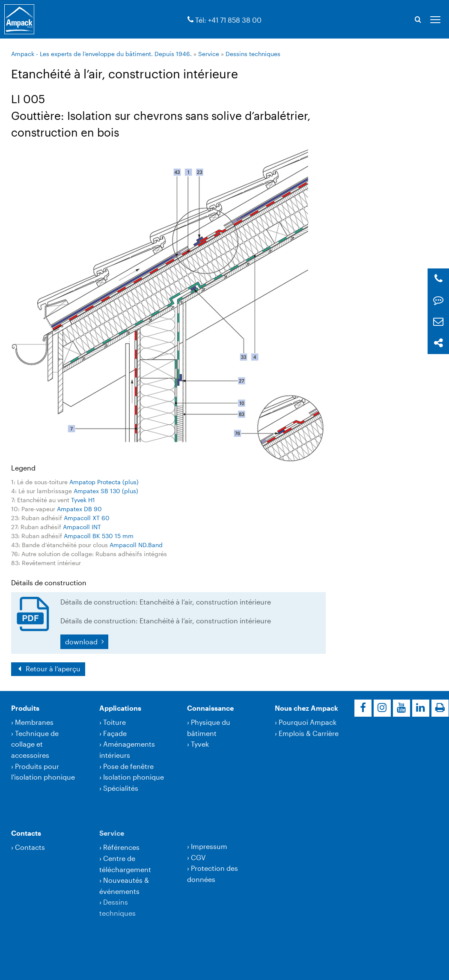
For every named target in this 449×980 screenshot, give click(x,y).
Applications (120, 708)
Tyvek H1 (83, 500)
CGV (198, 857)
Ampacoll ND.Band (136, 545)
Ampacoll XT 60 (87, 518)
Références (121, 847)
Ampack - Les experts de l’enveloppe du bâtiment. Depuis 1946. (101, 54)
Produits (25, 708)
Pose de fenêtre (128, 766)
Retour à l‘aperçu (52, 669)
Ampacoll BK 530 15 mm (99, 536)
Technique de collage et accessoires (35, 744)
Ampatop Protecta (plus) (104, 482)
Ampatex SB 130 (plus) (106, 491)
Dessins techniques (253, 54)
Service (209, 54)
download (82, 642)
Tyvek (200, 744)
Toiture (114, 722)
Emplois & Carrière (309, 733)
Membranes (34, 722)
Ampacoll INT (82, 527)
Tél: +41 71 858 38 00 (228, 20)
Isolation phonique (134, 777)
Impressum (209, 846)
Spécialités (121, 788)
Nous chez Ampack (306, 708)
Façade (115, 733)
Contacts (26, 833)
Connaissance (210, 708)
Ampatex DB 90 (79, 509)
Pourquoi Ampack (308, 722)
